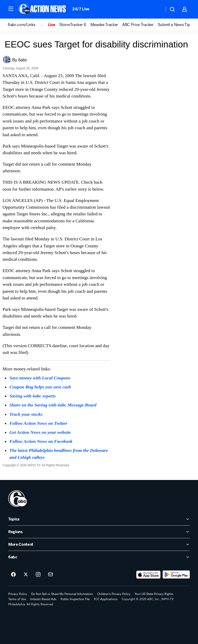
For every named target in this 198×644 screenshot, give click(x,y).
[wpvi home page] (18, 499)
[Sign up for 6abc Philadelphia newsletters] (51, 575)
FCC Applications (106, 599)
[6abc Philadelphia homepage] (43, 9)
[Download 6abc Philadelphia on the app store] (148, 575)
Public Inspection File (75, 599)
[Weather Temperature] (156, 9)
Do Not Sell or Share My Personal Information (62, 594)
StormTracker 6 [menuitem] (73, 25)
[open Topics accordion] (99, 519)
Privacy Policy (18, 594)
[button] (11, 9)
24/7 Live (81, 9)
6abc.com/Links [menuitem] (22, 25)
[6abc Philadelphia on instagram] (38, 575)
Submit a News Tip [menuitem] (174, 25)
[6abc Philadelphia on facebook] (13, 575)
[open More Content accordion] (99, 544)
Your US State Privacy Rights (154, 594)
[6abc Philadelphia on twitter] (26, 575)
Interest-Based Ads (43, 599)
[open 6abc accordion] (99, 557)
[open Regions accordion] (99, 532)
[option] (28, 25)
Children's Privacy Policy (114, 594)
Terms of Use (17, 599)
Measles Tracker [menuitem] (104, 25)
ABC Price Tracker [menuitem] (138, 25)
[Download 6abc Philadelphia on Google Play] (176, 575)
